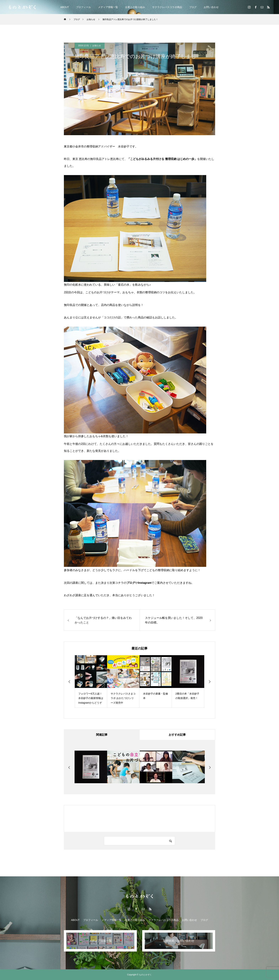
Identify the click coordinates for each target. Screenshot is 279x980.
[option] (91, 681)
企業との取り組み (135, 7)
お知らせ (97, 46)
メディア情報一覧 (108, 7)
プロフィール (83, 7)
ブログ (193, 7)
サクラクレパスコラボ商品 (167, 7)
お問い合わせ (211, 7)
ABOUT (65, 7)
